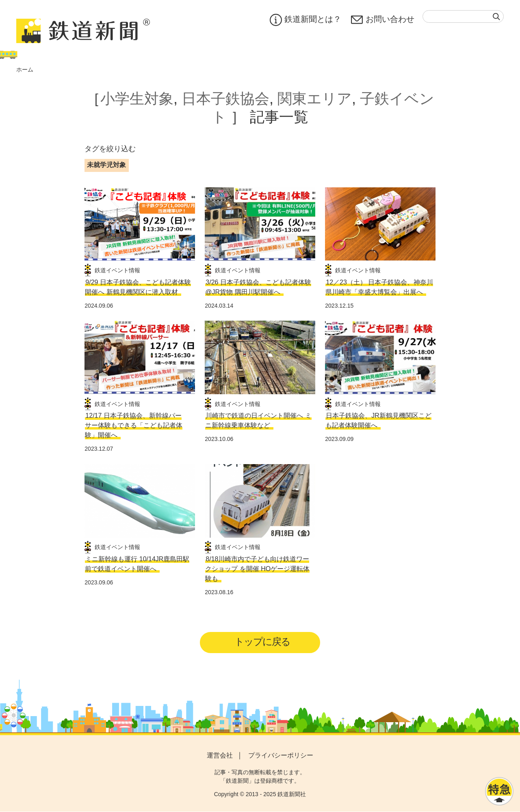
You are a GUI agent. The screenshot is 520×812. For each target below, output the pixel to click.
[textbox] (463, 16)
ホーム (25, 69)
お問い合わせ (383, 20)
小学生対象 (137, 99)
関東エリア (315, 99)
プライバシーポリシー (281, 755)
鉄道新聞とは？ (305, 20)
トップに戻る (263, 642)
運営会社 (220, 755)
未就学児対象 (106, 165)
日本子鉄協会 (225, 99)
